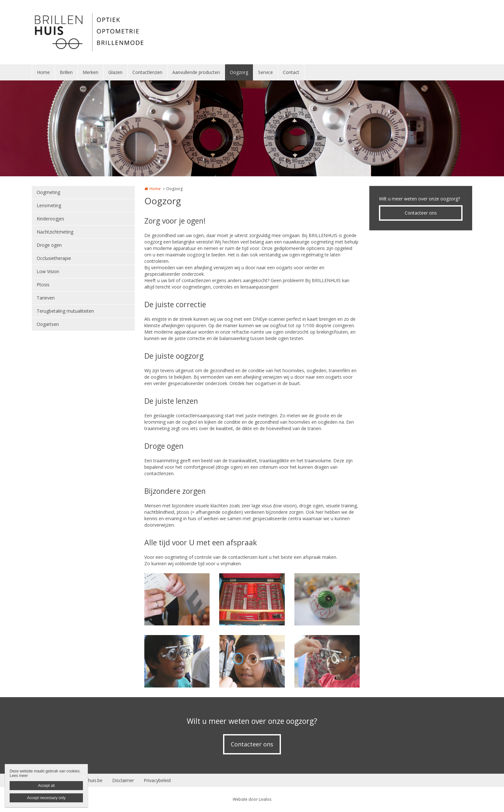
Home (43, 72)
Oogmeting (48, 192)
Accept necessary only (46, 798)
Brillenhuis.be (89, 780)
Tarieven (46, 298)
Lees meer (19, 776)
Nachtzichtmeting (55, 232)
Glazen (115, 72)
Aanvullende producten (196, 72)
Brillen (66, 72)
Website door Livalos (252, 799)
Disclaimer (123, 780)
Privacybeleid (157, 780)
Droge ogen (49, 245)
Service (265, 72)
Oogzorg (239, 72)
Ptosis (43, 285)
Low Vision (48, 271)
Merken (90, 72)
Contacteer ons (421, 213)
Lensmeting (49, 205)
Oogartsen (48, 324)
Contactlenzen (147, 72)
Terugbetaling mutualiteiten (65, 311)
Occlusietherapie (54, 258)
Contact (291, 72)
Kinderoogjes (50, 219)
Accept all (46, 786)
